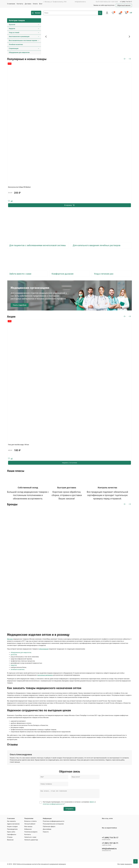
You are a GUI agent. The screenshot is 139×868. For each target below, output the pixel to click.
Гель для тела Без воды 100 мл (18, 445)
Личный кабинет (30, 825)
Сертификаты (12, 836)
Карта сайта (11, 833)
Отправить (69, 810)
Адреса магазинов (13, 825)
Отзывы (10, 839)
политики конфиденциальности (53, 805)
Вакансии (10, 841)
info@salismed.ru (80, 2)
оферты (92, 803)
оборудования (44, 649)
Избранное (28, 831)
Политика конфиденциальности (53, 823)
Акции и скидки (12, 828)
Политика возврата (31, 833)
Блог (41, 4)
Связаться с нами (30, 839)
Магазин (10, 639)
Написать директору (31, 841)
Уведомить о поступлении (69, 463)
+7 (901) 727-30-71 (110, 845)
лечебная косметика (18, 669)
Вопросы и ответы (30, 823)
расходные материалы (45, 675)
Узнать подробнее (20, 305)
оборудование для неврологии (21, 652)
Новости (46, 833)
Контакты (20, 4)
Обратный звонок (124, 5)
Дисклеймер (47, 831)
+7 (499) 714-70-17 (126, 2)
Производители (12, 831)
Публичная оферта (49, 828)
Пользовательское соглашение (53, 825)
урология (14, 655)
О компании (11, 4)
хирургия (14, 665)
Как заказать (11, 823)
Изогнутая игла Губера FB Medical (19, 187)
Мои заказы (28, 828)
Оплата (35, 4)
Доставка (28, 4)
